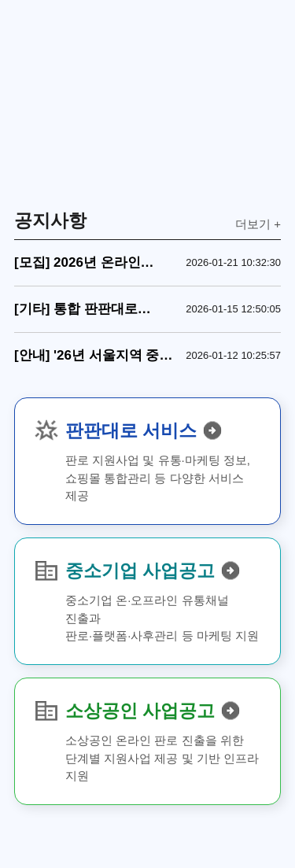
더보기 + (258, 224)
